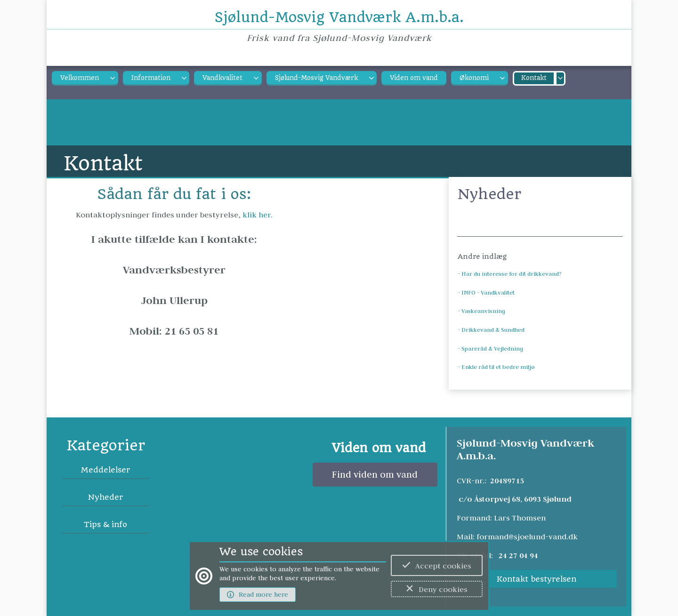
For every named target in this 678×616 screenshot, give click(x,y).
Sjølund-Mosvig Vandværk (316, 78)
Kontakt (534, 78)
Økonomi (474, 78)
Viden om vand (414, 78)
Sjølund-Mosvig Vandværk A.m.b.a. (339, 17)
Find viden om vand (375, 474)
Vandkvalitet (222, 78)
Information (151, 78)
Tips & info (105, 524)
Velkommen (80, 78)
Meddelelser (105, 470)
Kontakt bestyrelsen (537, 579)
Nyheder (105, 497)
